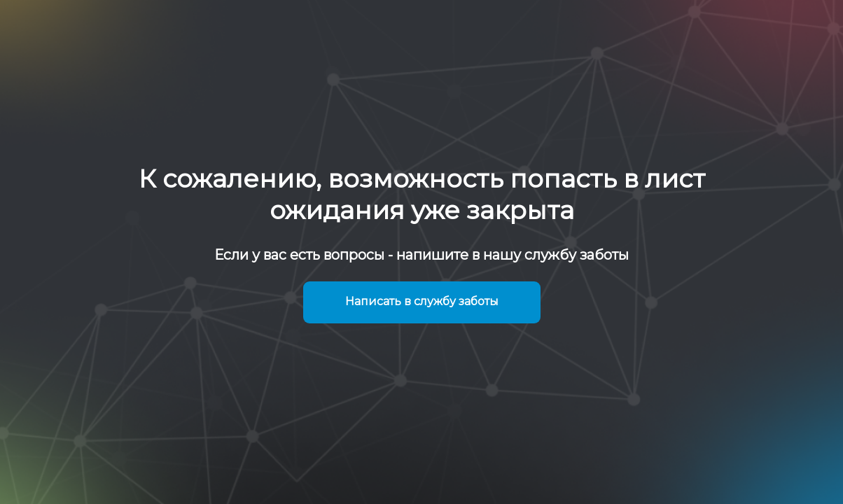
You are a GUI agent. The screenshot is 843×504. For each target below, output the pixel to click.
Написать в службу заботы (422, 301)
